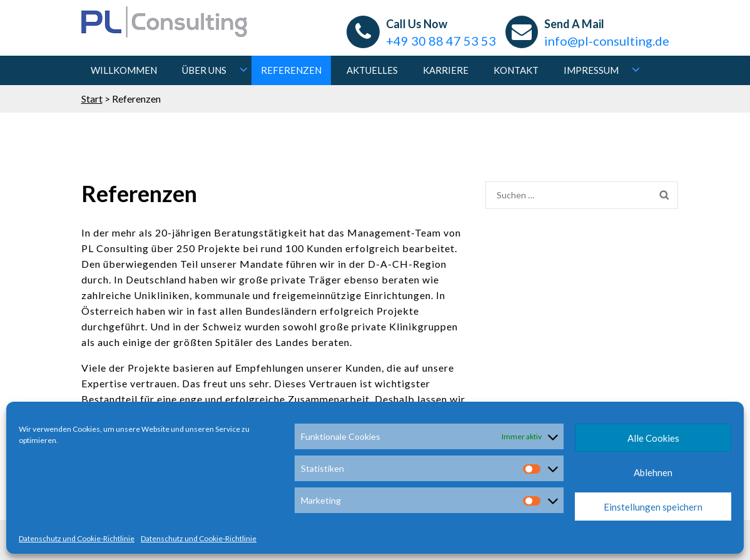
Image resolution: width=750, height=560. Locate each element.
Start (92, 99)
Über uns (204, 70)
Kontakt (516, 70)
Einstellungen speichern (653, 507)
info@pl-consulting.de (607, 41)
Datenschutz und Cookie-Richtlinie (77, 538)
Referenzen (291, 70)
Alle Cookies (653, 438)
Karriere (446, 70)
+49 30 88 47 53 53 (441, 41)
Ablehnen (653, 472)
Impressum (591, 70)
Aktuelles (372, 70)
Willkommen (124, 70)
